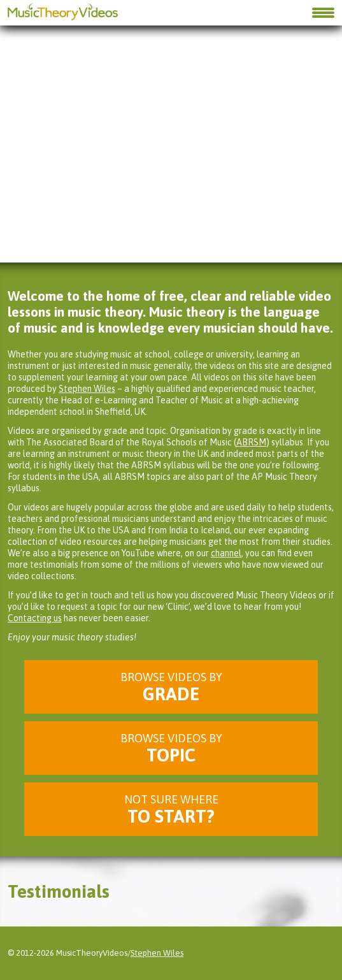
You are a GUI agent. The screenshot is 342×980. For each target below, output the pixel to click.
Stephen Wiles (87, 389)
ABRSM (251, 442)
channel (226, 553)
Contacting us (35, 618)
